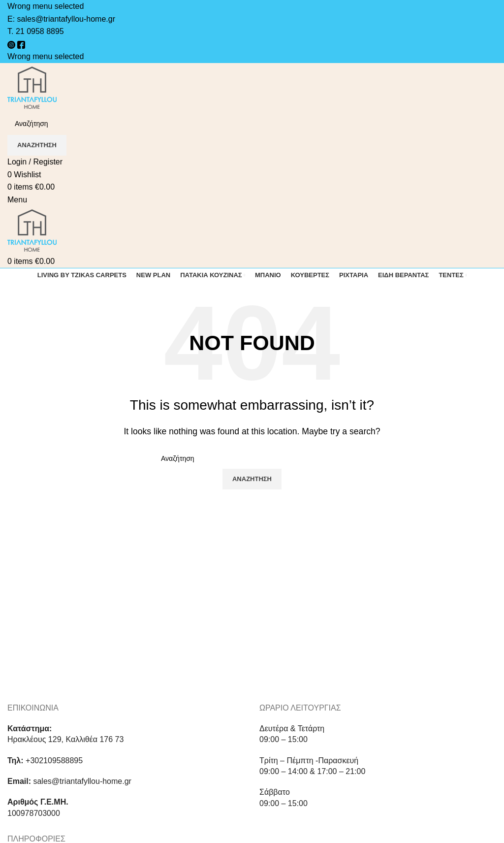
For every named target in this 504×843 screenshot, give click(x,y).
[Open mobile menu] (17, 200)
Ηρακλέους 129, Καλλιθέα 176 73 (65, 739)
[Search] (252, 124)
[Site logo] (32, 87)
